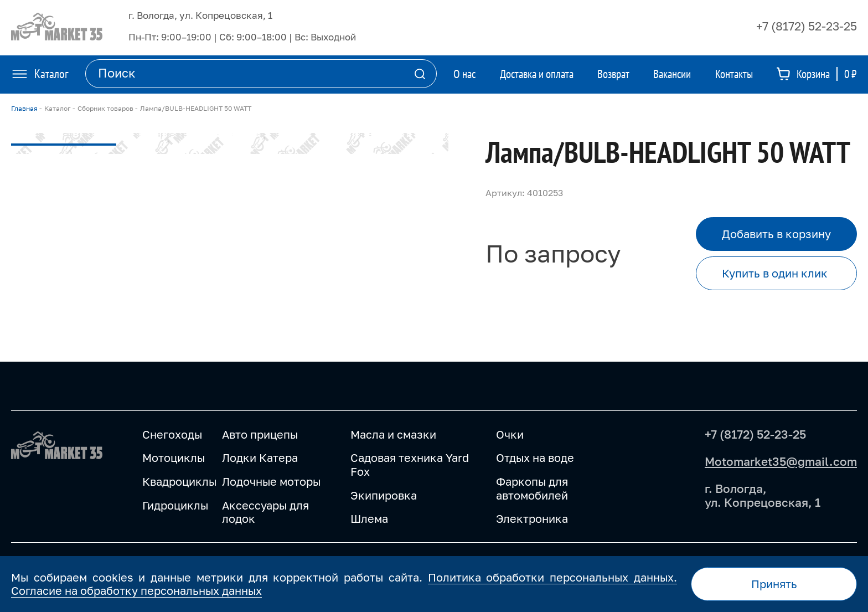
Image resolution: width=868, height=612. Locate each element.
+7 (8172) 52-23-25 (807, 26)
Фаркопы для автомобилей (532, 488)
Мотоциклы (174, 457)
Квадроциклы (179, 481)
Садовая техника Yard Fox (410, 464)
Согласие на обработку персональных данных (136, 590)
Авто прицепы (260, 434)
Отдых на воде (535, 457)
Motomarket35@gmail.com (781, 461)
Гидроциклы (175, 505)
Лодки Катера (260, 457)
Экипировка (384, 495)
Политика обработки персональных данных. (552, 577)
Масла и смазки (393, 434)
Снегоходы (172, 434)
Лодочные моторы (271, 481)
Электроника (532, 518)
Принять (774, 584)
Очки (510, 434)
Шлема (369, 518)
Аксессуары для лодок (265, 512)
